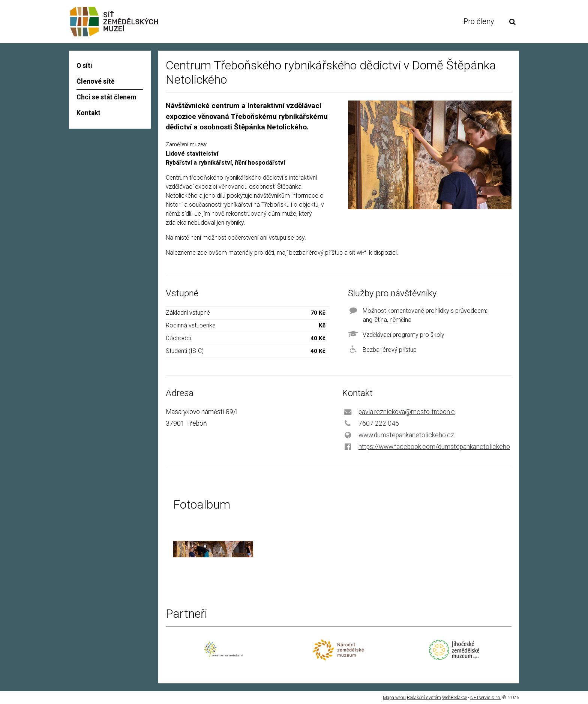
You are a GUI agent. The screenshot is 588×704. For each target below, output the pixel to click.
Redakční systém (424, 698)
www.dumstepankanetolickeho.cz (406, 435)
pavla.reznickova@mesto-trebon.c (407, 412)
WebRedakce (454, 698)
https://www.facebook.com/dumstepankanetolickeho (434, 447)
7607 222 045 (379, 423)
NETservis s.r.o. (486, 698)
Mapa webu (394, 698)
